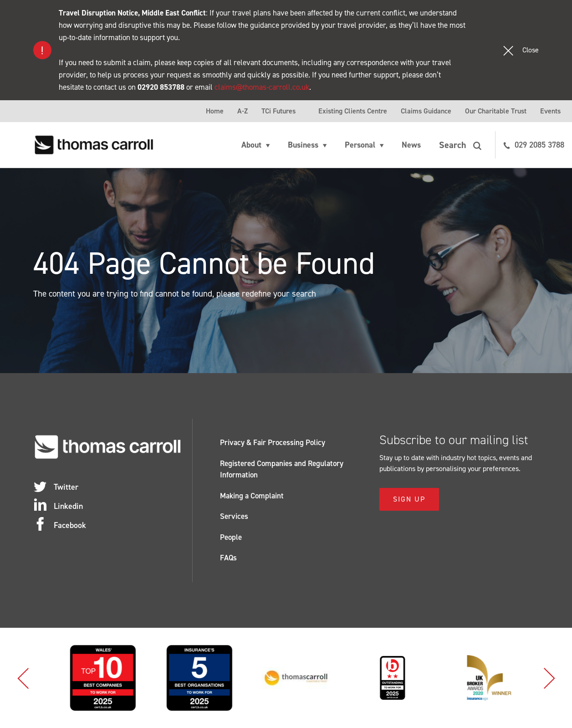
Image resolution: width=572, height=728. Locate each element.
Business (303, 145)
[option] (135, 678)
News (411, 145)
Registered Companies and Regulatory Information (282, 469)
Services (234, 516)
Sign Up (409, 499)
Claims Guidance (426, 111)
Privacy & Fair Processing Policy (273, 442)
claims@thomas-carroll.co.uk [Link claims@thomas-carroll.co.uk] (262, 87)
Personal (360, 145)
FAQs (228, 558)
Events (550, 111)
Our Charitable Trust (496, 111)
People (231, 537)
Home (215, 111)
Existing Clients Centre (353, 111)
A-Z (243, 111)
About (251, 145)
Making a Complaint (252, 496)
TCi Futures (278, 111)
